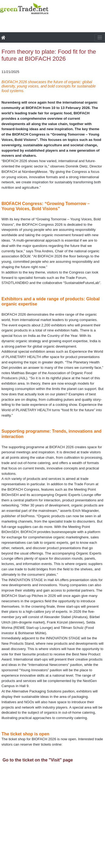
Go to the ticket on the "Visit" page (38, 760)
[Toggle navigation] (100, 38)
